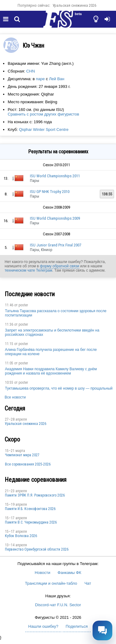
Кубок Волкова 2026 (21, 536)
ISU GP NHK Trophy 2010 (50, 192)
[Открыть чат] (102, 630)
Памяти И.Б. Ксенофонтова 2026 (30, 509)
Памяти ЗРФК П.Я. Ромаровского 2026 (35, 495)
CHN (31, 71)
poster (23, 305)
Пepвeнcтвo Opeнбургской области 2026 (37, 549)
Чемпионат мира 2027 (22, 455)
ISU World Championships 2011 (55, 176)
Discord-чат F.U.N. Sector (58, 605)
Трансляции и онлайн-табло (51, 583)
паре (40, 79)
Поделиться (77, 626)
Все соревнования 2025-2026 (28, 464)
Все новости (15, 397)
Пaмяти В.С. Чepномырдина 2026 (31, 522)
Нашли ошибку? (43, 626)
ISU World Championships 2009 (55, 218)
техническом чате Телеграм (28, 270)
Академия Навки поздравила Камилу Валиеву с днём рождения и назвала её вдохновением (51, 371)
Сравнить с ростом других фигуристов (43, 114)
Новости (43, 573)
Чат (88, 583)
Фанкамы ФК (70, 573)
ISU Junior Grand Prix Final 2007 (56, 245)
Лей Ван (57, 79)
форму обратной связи (59, 266)
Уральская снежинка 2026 (74, 5)
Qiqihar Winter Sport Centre (43, 130)
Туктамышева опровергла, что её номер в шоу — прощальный (59, 388)
